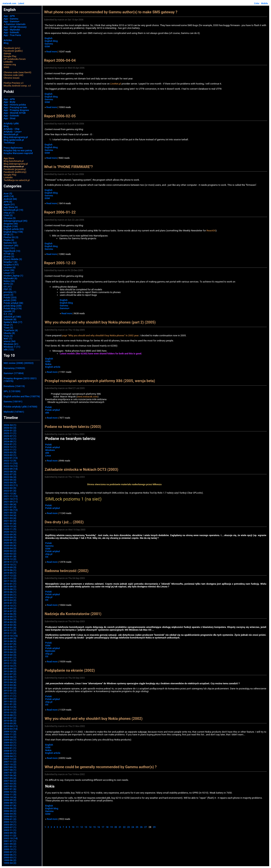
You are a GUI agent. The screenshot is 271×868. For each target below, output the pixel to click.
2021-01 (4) (10, 524)
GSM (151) (9, 248)
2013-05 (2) (10, 649)
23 (128, 827)
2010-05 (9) (10, 723)
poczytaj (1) (10, 292)
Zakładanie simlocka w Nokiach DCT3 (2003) (81, 469)
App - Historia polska (15, 105)
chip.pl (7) (9, 213)
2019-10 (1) (10, 565)
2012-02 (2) (10, 688)
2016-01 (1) (10, 584)
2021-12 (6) (10, 493)
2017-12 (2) (10, 576)
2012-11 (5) (10, 663)
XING (6, 67)
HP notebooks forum (15, 59)
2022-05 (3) (10, 480)
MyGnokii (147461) (14, 412)
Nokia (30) (9, 281)
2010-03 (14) (11, 729)
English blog (51, 41)
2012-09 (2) (10, 669)
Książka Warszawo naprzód (18, 153)
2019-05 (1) (10, 573)
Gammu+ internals (16, 24)
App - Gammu (11, 19)
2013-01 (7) (10, 658)
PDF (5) (8, 289)
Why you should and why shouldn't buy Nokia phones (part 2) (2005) (100, 322)
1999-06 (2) (10, 860)
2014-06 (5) (10, 614)
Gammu (49, 44)
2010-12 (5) (10, 707)
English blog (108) (13, 232)
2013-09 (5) (10, 639)
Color (257, 3)
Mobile (265, 3)
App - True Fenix (12, 35)
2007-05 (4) (10, 778)
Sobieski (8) (10, 319)
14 (90, 827)
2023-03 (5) (10, 452)
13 (86, 827)
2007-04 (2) (10, 781)
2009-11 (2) (10, 734)
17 (103, 827)
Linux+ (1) (9, 273)
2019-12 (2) (10, 559)
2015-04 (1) (10, 597)
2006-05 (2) (10, 811)
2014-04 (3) (10, 619)
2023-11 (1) (10, 450)
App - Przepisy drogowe (16, 110)
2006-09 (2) (10, 800)
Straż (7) (8, 325)
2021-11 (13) (11, 496)
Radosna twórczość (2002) (67, 571)
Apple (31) (9, 204)
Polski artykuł (52, 410)
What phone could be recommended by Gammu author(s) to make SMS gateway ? (111, 12)
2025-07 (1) (10, 436)
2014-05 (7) (10, 617)
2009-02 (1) (10, 745)
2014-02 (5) (10, 625)
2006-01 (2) (10, 819)
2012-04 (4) (10, 682)
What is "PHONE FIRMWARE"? (68, 167)
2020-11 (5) (10, 529)
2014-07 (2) (10, 611)
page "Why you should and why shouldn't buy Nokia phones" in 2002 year (100, 335)
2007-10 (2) (10, 764)
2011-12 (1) (10, 693)
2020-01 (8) (10, 556)
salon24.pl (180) (12, 317)
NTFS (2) (8, 284)
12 (82, 827)
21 (120, 827)
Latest (21, 3)
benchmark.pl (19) (13, 210)
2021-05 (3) (10, 513)
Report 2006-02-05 (60, 116)
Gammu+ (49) (11, 246)
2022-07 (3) (10, 474)
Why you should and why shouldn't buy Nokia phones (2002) (94, 719)
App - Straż (10, 118)
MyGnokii (50, 651)
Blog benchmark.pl (14, 161)
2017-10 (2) (10, 581)
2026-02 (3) (10, 428)
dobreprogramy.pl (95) (15, 221)
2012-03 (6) (10, 685)
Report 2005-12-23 (60, 263)
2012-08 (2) (10, 671)
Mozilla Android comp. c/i (17, 86)
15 (94, 827)
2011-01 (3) (10, 704)
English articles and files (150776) (22, 396)
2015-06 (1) (10, 592)
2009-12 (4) (10, 732)
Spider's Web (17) (13, 322)
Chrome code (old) (13, 75)
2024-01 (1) (10, 444)
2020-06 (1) (10, 543)
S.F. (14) (8, 314)
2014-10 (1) (10, 606)
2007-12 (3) (10, 759)
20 (116, 827)
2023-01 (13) (11, 458)
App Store (9, 158)
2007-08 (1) (10, 770)
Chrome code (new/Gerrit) (17, 72)
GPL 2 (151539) (12, 391)
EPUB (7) (8, 235)
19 (112, 827)
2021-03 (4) (10, 518)
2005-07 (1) (10, 827)
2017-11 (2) (10, 578)
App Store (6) (11, 207)
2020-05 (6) (10, 545)
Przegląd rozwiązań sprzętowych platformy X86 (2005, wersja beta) (100, 381)
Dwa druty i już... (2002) (64, 522)
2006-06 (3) (10, 808)
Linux (48, 456)
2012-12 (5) (10, 660)
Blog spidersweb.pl (14, 140)
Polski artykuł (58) (13, 303)
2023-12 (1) (10, 447)
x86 (47, 413)
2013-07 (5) (10, 644)
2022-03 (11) (11, 485)
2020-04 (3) (10, 548)
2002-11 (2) (10, 836)
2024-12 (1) (10, 439)
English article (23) (14, 229)
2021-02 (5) (10, 521)
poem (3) (8, 295)
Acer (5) (8, 194)
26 (141, 827)
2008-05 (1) (10, 754)
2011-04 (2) (10, 699)
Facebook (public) (13, 51)
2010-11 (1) (10, 710)
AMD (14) (9, 196)
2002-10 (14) (11, 838)
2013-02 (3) (10, 655)
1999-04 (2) (10, 863)
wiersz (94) (10, 341)
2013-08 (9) (10, 641)
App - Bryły (9, 102)
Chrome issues (12, 78)
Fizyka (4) (9, 240)
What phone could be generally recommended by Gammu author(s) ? (101, 767)
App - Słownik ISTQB (15, 113)
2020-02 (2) (10, 554)
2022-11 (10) (11, 463)
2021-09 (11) (11, 502)
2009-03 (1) (10, 743)
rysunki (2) (9, 311)
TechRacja (9, 143)
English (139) (11, 226)
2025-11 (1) (10, 433)
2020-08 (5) (10, 537)
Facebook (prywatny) (15, 169)
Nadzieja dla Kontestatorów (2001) (73, 614)
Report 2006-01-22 (60, 212)
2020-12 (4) (10, 526)
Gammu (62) (10, 243)
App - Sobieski (11, 32)
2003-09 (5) (10, 833)
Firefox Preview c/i (13, 83)
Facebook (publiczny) (15, 172)
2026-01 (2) (10, 431)
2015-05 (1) (10, 595)
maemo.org (10, 65)
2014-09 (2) (10, 608)
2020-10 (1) (10, 532)
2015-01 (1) (10, 603)
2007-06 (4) (10, 775)
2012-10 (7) (10, 666)
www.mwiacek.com (87, 397)
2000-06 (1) (10, 855)
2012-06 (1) (10, 677)
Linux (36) (9, 270)
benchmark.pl (11, 134)
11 (77, 827)
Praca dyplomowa (13, 148)
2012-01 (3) (10, 691)
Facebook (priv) (12, 48)
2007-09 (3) (10, 767)
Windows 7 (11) (12, 347)
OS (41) (8, 287)
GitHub (7, 54)
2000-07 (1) (10, 852)
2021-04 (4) (10, 515)
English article (53, 367)
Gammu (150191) (13, 402)
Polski (48, 407)
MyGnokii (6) (10, 278)
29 (154, 827)
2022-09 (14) (11, 469)
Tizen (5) (8, 328)
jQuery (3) (9, 256)
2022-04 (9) (10, 483)
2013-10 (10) (11, 636)
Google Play (10, 56)
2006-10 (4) (10, 797)
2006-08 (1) (10, 803)
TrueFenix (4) (11, 330)
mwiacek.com (9, 3)
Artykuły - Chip (12, 129)
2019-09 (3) (10, 567)
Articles (8, 40)
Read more (52, 52)
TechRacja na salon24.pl (17, 180)
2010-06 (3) (10, 721)
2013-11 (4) (10, 633)
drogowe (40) (11, 224)
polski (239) (10, 300)
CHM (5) (8, 215)
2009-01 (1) (10, 748)
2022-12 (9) (10, 461)
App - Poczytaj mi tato (15, 107)
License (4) (10, 267)
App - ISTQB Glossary (15, 27)
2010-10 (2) (10, 712)
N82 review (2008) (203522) (19, 363)
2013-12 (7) (10, 630)
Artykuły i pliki (11, 123)
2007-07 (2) (10, 773)
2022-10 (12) (11, 466)
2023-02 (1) (10, 455)
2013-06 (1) (10, 647)
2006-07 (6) (10, 806)
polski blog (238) (13, 306)
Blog (6, 43)
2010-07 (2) (10, 718)
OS (47, 557)
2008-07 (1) (10, 751)
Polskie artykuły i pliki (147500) (20, 407)
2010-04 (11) (11, 726)
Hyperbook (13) (12, 251)
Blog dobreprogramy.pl (16, 137)
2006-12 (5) (10, 792)
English (49, 38)
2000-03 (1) (10, 858)
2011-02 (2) (10, 701)
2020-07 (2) (10, 540)
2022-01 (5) (10, 491)
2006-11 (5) (10, 795)
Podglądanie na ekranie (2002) (70, 670)
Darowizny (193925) (14, 368)
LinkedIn (8, 62)
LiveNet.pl (116, 84)
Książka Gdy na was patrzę (18, 150)
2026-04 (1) (10, 425)
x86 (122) (9, 350)
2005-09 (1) (10, 825)
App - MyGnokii (12, 30)
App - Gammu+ (12, 21)
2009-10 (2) (10, 737)
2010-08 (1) (10, 715)
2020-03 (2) (10, 551)
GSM (47, 46)
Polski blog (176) (13, 308)
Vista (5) (8, 336)
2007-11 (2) (10, 762)
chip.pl (49, 554)
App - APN (9, 16)
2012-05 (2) (10, 680)
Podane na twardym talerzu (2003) (73, 427)
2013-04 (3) (10, 652)
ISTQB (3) (9, 254)
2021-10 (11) (11, 499)
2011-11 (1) (10, 696)
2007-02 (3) (10, 786)
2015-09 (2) (10, 587)
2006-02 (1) (10, 816)
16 (99, 827)
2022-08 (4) (10, 472)
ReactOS (211, 231)
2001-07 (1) (10, 841)
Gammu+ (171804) (14, 373)
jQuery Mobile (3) (13, 259)
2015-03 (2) (10, 600)
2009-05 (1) (10, 740)
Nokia (48, 364)
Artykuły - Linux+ (13, 132)
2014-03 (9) (10, 622)
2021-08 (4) (10, 504)
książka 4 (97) (11, 265)
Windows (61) (11, 344)
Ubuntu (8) (9, 333)
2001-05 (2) (10, 844)
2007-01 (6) (10, 789)
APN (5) (8, 202)
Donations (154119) (14, 386)
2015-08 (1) (10, 589)
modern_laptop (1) (13, 276)
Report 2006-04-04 (60, 60)
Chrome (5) (10, 218)
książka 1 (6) (10, 262)
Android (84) (10, 199)
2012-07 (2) (10, 674)
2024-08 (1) (10, 441)
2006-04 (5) (10, 814)
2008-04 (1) (10, 756)
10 (73, 827)
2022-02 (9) (10, 488)
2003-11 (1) (10, 830)
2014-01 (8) (10, 628)
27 (146, 827)
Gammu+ (65, 308)
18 (107, 827)
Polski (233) (10, 298)
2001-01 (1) (10, 847)
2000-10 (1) (10, 849)
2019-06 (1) (10, 570)
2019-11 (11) (11, 562)
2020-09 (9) (10, 535)
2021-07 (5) (10, 507)
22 (124, 827)
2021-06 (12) (11, 510)
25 (137, 827)
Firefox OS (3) (11, 237)
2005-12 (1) (10, 822)
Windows (50, 450)
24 (133, 827)
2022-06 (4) (10, 477)
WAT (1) (8, 339)
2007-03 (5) (10, 784)
